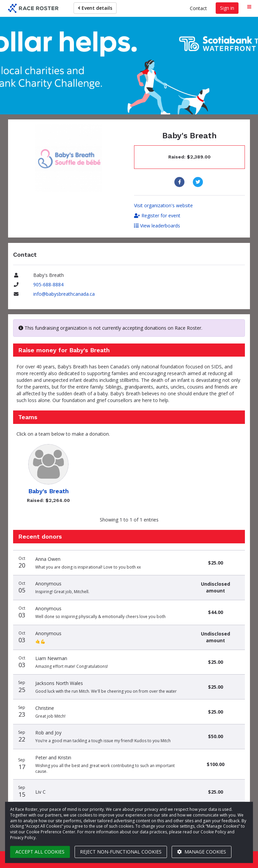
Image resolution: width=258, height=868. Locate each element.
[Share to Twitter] (199, 182)
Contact (198, 8)
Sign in (227, 8)
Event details (95, 8)
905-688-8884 (48, 284)
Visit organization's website (163, 205)
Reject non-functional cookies (121, 852)
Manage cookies (202, 852)
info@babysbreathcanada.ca (64, 294)
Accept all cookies (40, 852)
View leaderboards (157, 226)
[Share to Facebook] (180, 182)
